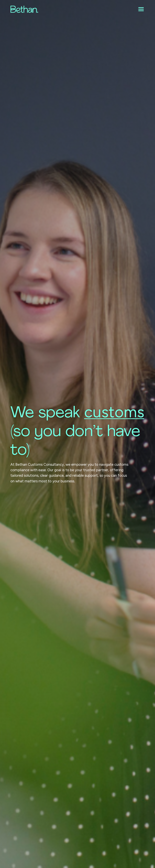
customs (114, 412)
